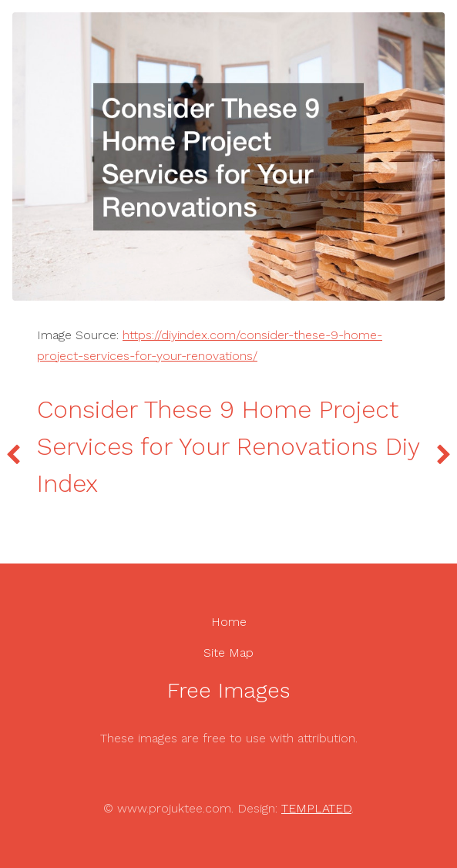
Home (229, 622)
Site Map (228, 653)
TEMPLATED (316, 808)
